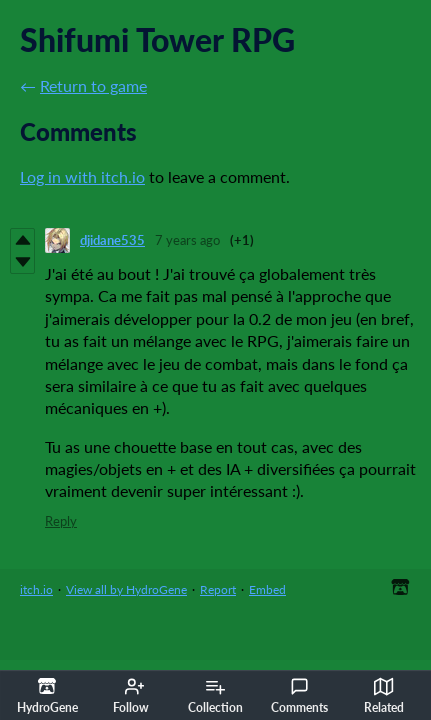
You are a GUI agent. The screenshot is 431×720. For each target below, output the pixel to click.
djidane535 (112, 240)
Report (218, 589)
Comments (299, 696)
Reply (61, 521)
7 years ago (187, 240)
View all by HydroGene (126, 589)
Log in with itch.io (82, 176)
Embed (267, 589)
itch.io (36, 589)
